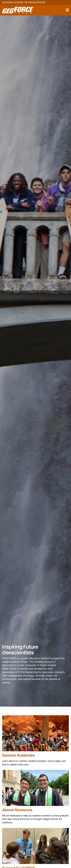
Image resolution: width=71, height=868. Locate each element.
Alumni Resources (17, 810)
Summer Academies (19, 755)
